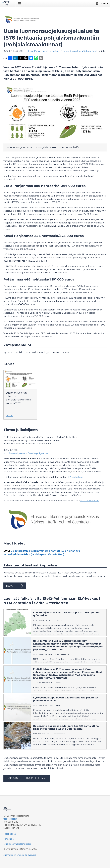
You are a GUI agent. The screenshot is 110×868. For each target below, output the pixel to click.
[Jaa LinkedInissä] (15, 58)
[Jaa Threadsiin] (26, 58)
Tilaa (15, 586)
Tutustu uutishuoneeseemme (27, 778)
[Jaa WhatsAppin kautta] (36, 58)
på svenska (30, 855)
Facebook (8, 834)
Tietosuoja (9, 839)
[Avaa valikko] (20, 3)
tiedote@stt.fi (10, 819)
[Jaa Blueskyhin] (31, 58)
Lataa (9, 416)
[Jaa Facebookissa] (10, 58)
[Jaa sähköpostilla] (41, 58)
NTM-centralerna (90, 501)
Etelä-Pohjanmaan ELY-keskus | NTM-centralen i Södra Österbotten (62, 51)
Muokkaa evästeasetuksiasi (17, 844)
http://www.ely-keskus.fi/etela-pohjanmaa (26, 453)
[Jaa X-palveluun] (20, 58)
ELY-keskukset (75, 477)
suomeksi (8, 855)
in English (19, 855)
